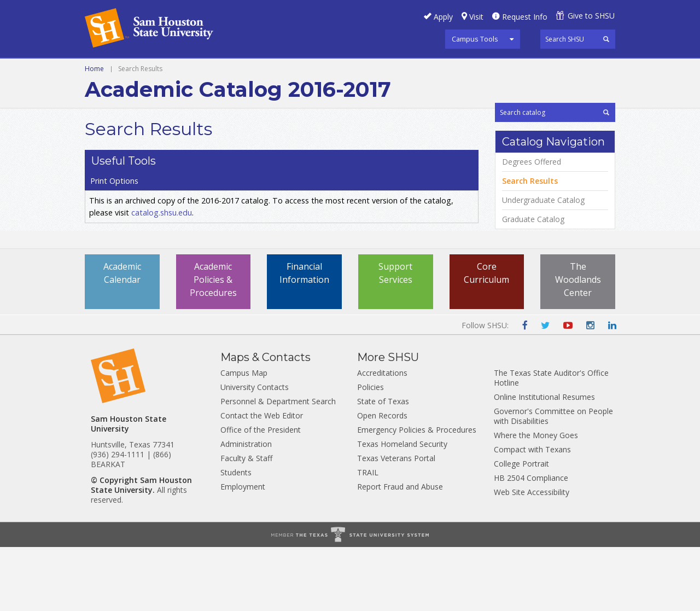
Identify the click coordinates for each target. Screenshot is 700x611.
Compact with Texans (532, 513)
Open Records (382, 479)
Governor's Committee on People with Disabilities (553, 480)
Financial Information (304, 337)
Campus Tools (475, 39)
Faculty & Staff (246, 522)
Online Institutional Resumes (544, 461)
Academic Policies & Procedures (213, 344)
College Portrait (521, 528)
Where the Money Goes (536, 499)
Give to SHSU (591, 16)
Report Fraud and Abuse (400, 551)
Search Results (530, 247)
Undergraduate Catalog (543, 266)
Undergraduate (121, 71)
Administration (246, 508)
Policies (371, 451)
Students (236, 536)
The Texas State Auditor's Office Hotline (551, 442)
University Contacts (255, 451)
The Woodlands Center (578, 344)
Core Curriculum (486, 337)
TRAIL (368, 536)
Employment (243, 551)
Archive (249, 71)
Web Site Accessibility (532, 556)
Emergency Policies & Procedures (417, 494)
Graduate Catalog (533, 285)
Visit (476, 17)
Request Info (525, 17)
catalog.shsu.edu (162, 197)
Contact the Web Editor (262, 479)
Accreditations (382, 437)
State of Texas (383, 465)
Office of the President (261, 494)
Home (94, 94)
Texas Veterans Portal (396, 522)
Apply (443, 17)
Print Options (525, 150)
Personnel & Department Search (278, 465)
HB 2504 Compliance (531, 542)
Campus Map (244, 437)
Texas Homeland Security (402, 508)
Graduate (194, 71)
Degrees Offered (532, 228)
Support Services (395, 337)
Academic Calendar (122, 337)
